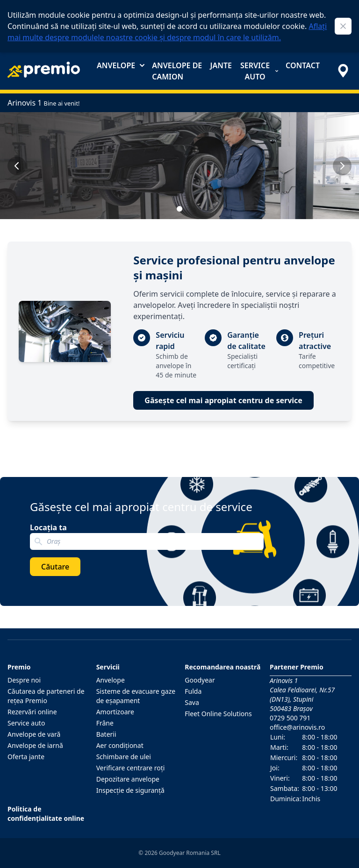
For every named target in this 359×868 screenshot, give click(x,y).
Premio (19, 667)
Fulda (193, 691)
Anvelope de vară (34, 734)
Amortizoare (115, 712)
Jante (221, 65)
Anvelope (121, 65)
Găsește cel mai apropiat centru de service (223, 400)
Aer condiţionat (120, 745)
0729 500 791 (290, 718)
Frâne (105, 723)
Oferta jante (26, 757)
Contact (303, 65)
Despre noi (24, 680)
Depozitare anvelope (128, 779)
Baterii (106, 734)
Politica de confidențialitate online (46, 814)
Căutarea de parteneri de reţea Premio (46, 696)
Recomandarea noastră (223, 667)
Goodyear (200, 680)
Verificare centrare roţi (131, 768)
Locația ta (48, 527)
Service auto (259, 71)
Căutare (55, 567)
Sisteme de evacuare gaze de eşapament (136, 696)
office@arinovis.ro (297, 727)
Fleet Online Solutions (218, 714)
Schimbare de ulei (124, 757)
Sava (192, 702)
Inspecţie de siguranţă (130, 790)
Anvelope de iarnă (35, 745)
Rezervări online (32, 712)
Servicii (108, 667)
